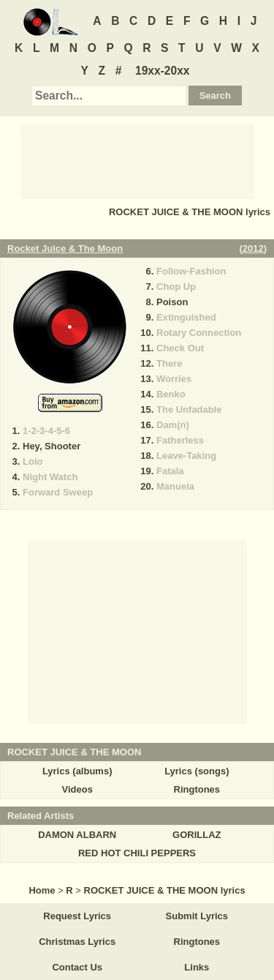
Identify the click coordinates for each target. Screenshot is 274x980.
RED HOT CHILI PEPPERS (137, 853)
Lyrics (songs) (197, 771)
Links (197, 967)
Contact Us (77, 967)
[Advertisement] (137, 160)
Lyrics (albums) (77, 771)
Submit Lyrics (197, 916)
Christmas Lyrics (77, 942)
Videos (77, 789)
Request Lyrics (77, 916)
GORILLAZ (197, 835)
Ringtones (197, 789)
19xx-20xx (163, 71)
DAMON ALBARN (77, 835)
